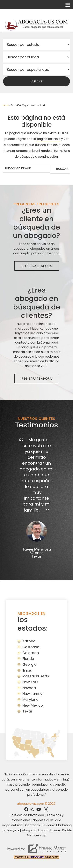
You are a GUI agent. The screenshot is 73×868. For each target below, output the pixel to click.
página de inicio (49, 139)
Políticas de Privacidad (27, 815)
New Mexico (33, 705)
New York (30, 682)
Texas (28, 711)
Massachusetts (36, 676)
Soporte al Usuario (47, 820)
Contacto (33, 825)
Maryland (30, 700)
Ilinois (27, 670)
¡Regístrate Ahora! (37, 266)
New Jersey (32, 694)
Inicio (6, 105)
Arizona (29, 641)
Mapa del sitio (12, 825)
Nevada (29, 688)
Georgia (29, 664)
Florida (28, 659)
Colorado (31, 653)
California (31, 647)
